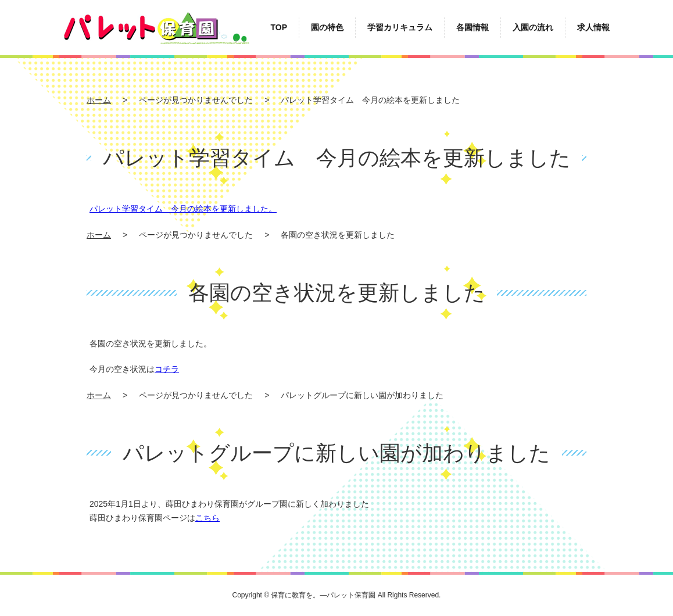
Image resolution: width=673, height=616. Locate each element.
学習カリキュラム (400, 27)
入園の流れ (533, 27)
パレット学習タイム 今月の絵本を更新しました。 (183, 209)
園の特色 (327, 27)
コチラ (167, 369)
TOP (279, 27)
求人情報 (593, 27)
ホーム (99, 100)
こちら (207, 518)
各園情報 (472, 27)
